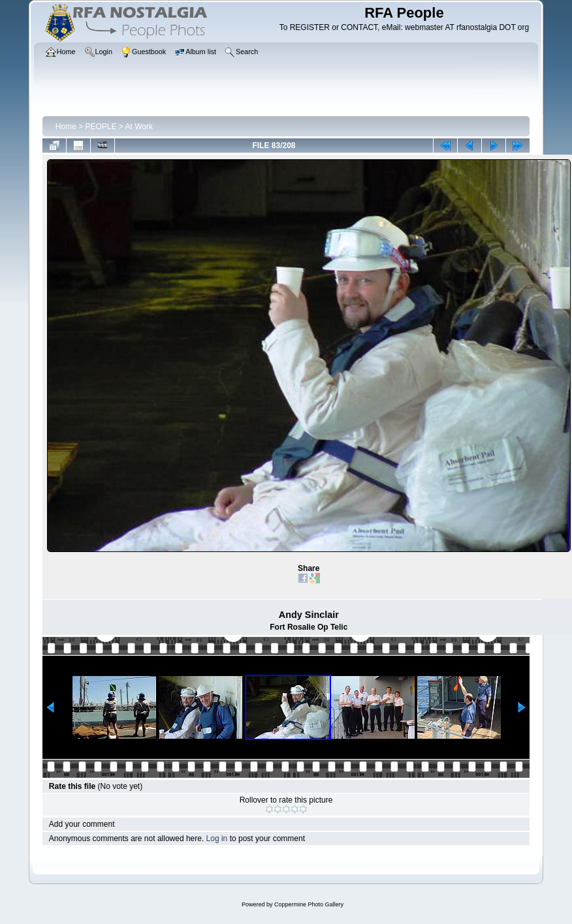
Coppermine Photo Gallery (309, 904)
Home (66, 127)
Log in (217, 839)
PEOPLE (101, 127)
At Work (139, 127)
